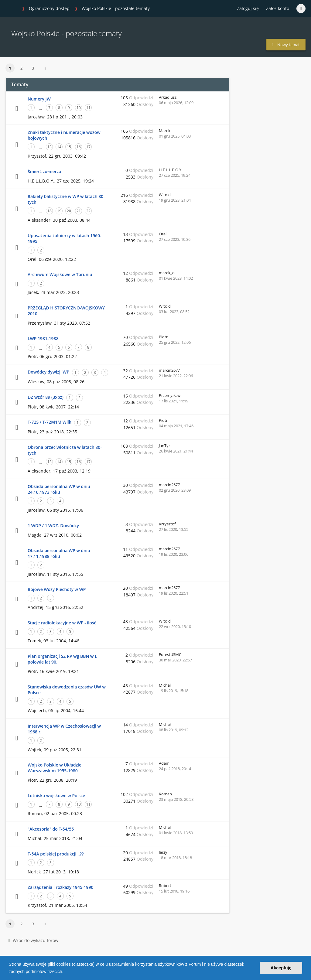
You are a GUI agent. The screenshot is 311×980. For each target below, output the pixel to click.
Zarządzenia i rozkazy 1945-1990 (60, 887)
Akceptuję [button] (281, 968)
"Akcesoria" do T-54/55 (51, 829)
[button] (65, 972)
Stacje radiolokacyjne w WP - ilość (62, 623)
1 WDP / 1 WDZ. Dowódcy (53, 526)
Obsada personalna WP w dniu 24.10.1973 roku (59, 489)
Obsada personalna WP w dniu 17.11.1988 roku (59, 553)
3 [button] (33, 68)
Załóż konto (278, 8)
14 (59, 147)
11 (88, 108)
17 (88, 147)
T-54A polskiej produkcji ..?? (56, 854)
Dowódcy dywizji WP (48, 372)
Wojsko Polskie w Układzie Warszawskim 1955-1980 (55, 768)
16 (79, 147)
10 (79, 108)
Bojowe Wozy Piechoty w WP (57, 589)
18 (50, 211)
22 (88, 211)
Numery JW (39, 99)
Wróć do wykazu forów (33, 940)
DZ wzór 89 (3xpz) (46, 397)
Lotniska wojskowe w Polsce (56, 796)
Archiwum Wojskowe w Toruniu (60, 274)
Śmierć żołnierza (44, 171)
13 (50, 147)
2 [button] (21, 68)
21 (79, 211)
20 (69, 211)
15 (69, 147)
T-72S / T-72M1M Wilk (50, 422)
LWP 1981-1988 (43, 338)
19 (59, 211)
